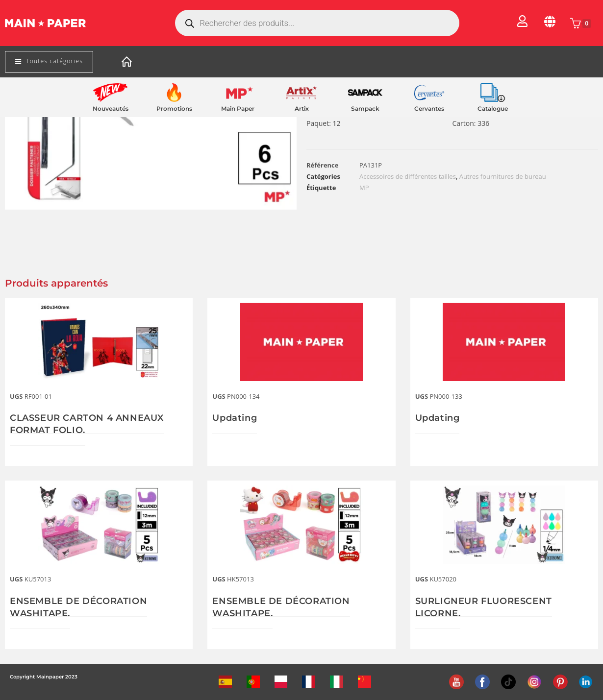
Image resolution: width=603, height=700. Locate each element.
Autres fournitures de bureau (503, 176)
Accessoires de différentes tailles (408, 176)
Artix (302, 109)
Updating (235, 418)
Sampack (365, 109)
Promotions (174, 109)
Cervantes (429, 109)
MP (364, 188)
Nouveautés (111, 109)
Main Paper (238, 109)
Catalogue (493, 109)
